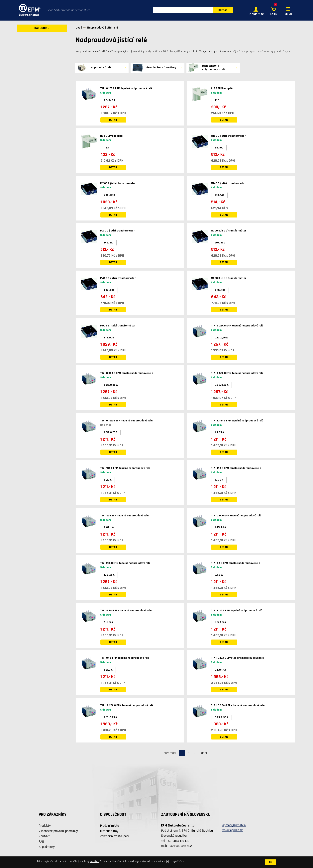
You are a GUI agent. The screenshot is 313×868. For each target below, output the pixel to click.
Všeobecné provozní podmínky (58, 831)
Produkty (45, 826)
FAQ (41, 842)
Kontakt (44, 836)
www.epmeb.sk (233, 830)
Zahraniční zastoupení (114, 836)
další (204, 753)
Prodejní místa (109, 826)
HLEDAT (223, 10)
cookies (94, 861)
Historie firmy (109, 831)
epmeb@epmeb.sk (234, 825)
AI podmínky (47, 847)
